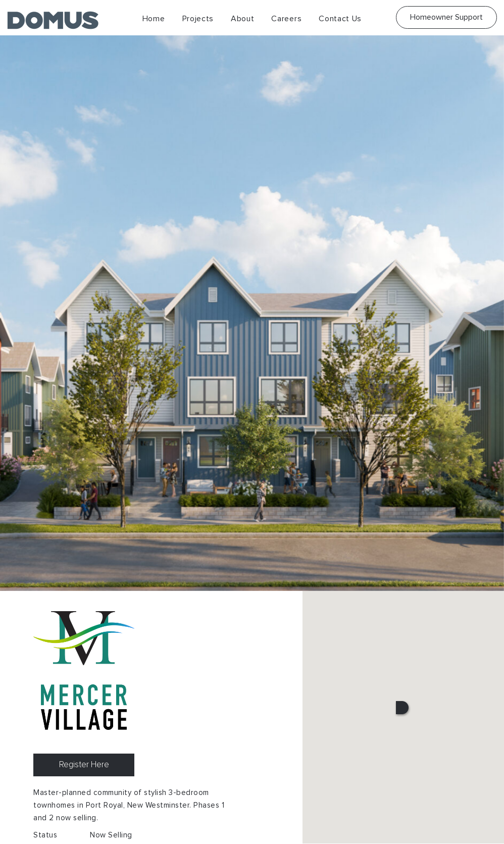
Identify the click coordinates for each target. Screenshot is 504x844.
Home (154, 19)
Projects (198, 19)
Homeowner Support (446, 17)
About (243, 19)
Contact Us (340, 19)
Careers (286, 19)
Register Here (84, 765)
